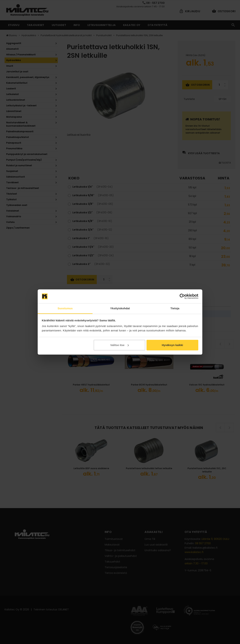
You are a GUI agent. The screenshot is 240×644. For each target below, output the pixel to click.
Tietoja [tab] (175, 308)
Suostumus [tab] (65, 308)
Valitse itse (120, 345)
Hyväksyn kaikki (172, 345)
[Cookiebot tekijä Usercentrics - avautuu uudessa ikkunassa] (182, 296)
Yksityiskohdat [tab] (120, 308)
